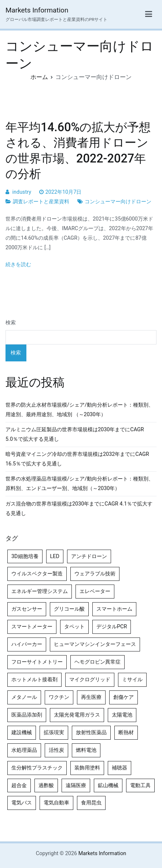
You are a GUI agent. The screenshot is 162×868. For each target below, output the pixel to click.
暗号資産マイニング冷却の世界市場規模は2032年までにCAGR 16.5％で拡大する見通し (77, 459)
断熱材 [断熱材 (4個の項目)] (126, 733)
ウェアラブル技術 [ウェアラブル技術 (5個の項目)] (95, 574)
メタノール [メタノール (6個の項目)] (24, 697)
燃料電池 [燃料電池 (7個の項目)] (86, 750)
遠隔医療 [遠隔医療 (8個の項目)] (76, 785)
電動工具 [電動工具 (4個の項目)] (140, 785)
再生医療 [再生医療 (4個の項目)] (91, 697)
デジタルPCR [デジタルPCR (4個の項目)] (112, 627)
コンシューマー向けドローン (118, 202)
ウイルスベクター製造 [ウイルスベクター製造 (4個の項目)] (37, 574)
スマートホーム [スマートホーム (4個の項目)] (114, 609)
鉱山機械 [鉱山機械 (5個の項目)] (108, 785)
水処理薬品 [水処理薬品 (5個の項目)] (24, 750)
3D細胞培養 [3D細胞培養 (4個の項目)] (25, 556)
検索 (11, 323)
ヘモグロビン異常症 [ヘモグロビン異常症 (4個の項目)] (97, 662)
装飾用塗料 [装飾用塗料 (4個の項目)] (87, 768)
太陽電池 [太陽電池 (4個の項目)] (122, 715)
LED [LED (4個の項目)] (55, 556)
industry (22, 192)
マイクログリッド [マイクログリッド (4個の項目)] (90, 680)
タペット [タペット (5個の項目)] (74, 627)
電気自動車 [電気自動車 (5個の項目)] (56, 803)
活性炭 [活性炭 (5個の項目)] (56, 750)
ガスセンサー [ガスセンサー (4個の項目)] (27, 609)
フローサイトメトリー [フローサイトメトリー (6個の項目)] (37, 662)
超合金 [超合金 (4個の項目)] (19, 785)
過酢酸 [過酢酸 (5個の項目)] (46, 785)
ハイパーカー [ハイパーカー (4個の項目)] (27, 644)
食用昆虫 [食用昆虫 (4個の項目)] (91, 803)
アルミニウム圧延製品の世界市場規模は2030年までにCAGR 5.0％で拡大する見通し (75, 434)
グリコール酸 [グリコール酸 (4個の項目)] (69, 609)
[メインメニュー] (149, 14)
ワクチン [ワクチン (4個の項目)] (59, 697)
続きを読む (18, 265)
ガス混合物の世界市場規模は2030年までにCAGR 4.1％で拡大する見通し (79, 509)
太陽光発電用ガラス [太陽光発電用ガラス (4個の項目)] (77, 715)
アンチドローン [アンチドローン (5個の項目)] (89, 556)
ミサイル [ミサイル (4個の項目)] (132, 680)
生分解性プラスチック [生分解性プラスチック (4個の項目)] (37, 768)
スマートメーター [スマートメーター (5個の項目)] (32, 627)
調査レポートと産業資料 (41, 202)
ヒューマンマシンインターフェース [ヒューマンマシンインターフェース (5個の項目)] (95, 644)
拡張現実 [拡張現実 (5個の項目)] (54, 733)
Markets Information (37, 10)
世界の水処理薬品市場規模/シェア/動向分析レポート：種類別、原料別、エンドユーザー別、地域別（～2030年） (80, 484)
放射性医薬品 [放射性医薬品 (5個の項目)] (91, 733)
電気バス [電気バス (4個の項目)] (22, 803)
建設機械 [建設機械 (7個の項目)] (22, 733)
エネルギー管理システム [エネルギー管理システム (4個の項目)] (40, 591)
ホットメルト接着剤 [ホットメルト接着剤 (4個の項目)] (34, 680)
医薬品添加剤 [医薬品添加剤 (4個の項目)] (27, 715)
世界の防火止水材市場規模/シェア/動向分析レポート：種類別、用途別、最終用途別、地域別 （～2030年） (80, 410)
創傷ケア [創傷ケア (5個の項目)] (124, 697)
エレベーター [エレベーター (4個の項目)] (95, 591)
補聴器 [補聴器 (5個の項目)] (119, 768)
